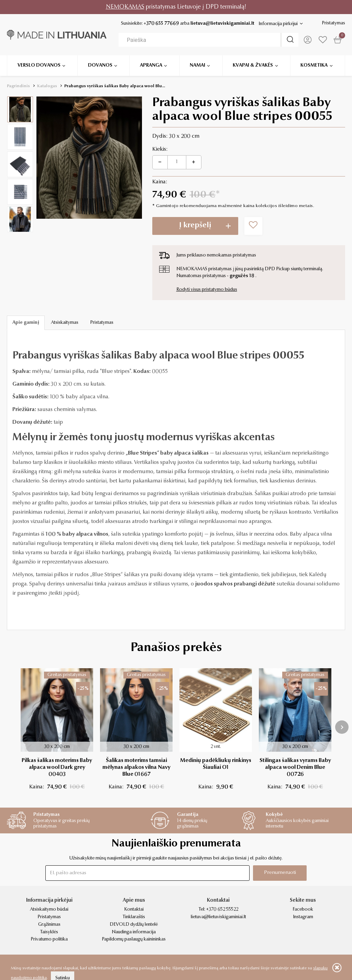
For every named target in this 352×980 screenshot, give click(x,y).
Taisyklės (49, 932)
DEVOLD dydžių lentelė (134, 925)
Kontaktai (134, 910)
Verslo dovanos (39, 65)
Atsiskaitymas (65, 323)
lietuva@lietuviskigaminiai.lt (222, 24)
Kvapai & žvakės (253, 65)
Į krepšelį (195, 226)
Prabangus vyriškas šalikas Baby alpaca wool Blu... (115, 86)
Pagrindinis (18, 86)
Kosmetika (314, 65)
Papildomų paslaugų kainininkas (134, 939)
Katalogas (47, 86)
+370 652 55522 (222, 910)
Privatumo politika (49, 939)
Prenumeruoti (280, 873)
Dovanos (100, 65)
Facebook (303, 910)
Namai (197, 65)
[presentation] (342, 727)
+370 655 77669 (161, 24)
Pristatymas (333, 23)
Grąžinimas (49, 925)
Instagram (303, 917)
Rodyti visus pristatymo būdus (207, 290)
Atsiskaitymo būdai (49, 910)
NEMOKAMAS (125, 7)
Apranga (151, 65)
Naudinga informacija (134, 932)
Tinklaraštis (134, 917)
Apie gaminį (26, 323)
